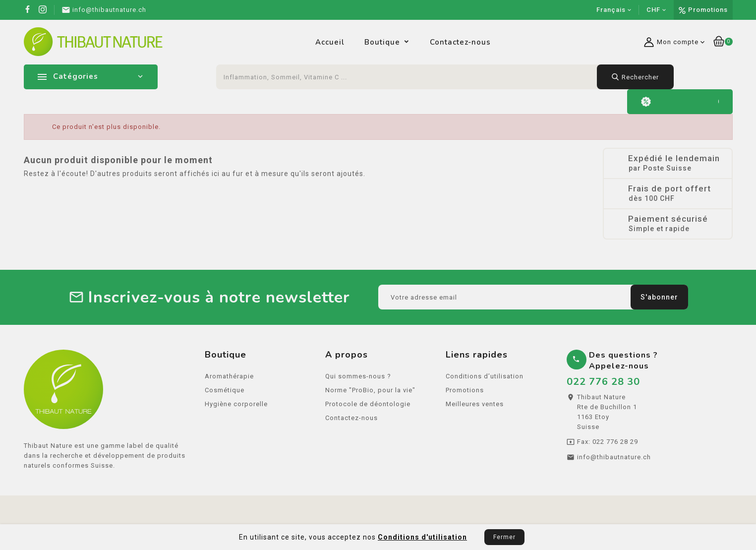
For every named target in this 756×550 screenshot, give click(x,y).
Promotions (708, 10)
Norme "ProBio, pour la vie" (370, 394)
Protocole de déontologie (368, 407)
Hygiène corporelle (236, 407)
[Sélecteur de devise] (656, 10)
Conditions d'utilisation (422, 537)
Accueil (330, 42)
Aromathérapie (229, 380)
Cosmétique (225, 394)
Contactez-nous (460, 42)
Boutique (382, 42)
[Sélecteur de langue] (614, 10)
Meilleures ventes (475, 407)
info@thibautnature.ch (614, 460)
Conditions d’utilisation (485, 380)
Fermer (504, 537)
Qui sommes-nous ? (358, 380)
